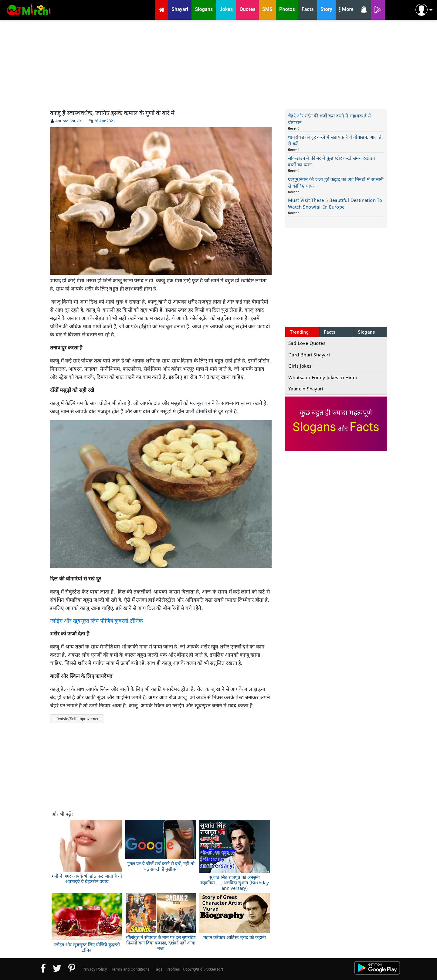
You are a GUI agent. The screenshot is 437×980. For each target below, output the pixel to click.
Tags (158, 969)
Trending (299, 332)
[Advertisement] (218, 64)
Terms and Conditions (130, 969)
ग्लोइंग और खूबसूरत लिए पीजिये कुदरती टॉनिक (97, 621)
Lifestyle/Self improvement (77, 719)
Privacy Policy (95, 969)
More (346, 10)
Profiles (173, 969)
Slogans (366, 332)
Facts (330, 332)
